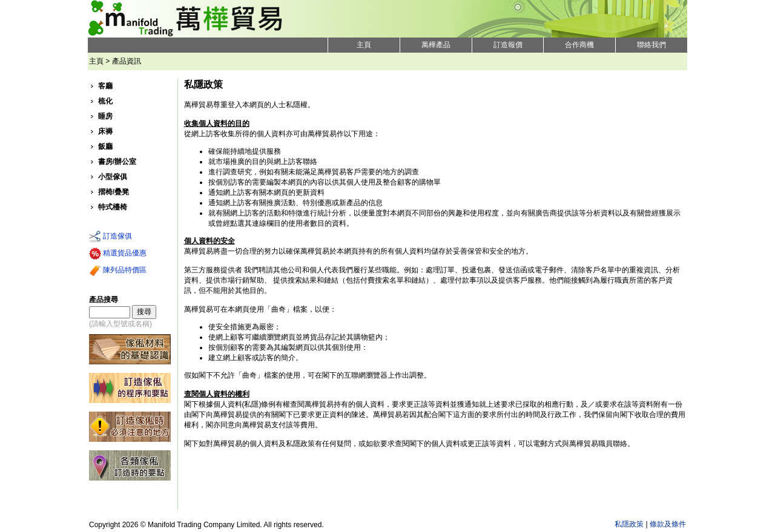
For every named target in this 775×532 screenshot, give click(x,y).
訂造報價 (508, 45)
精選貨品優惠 (118, 254)
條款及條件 (668, 524)
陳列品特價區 (118, 271)
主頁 (364, 45)
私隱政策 (629, 524)
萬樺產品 (436, 45)
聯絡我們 (651, 45)
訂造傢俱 (110, 237)
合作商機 (579, 45)
